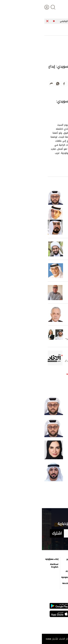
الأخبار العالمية (57, 565)
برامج (30, 565)
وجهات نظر (59, 583)
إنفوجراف (44, 579)
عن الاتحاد (28, 571)
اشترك (15, 533)
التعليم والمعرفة (44, 566)
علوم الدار (59, 559)
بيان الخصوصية (26, 577)
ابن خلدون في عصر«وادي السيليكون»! (48, 406)
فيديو (45, 573)
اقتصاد (61, 571)
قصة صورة (43, 585)
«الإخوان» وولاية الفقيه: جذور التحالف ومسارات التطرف (48, 472)
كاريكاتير (28, 559)
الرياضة (61, 577)
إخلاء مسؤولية (10, 559)
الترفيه (45, 559)
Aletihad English (12, 566)
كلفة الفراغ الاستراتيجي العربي (52, 428)
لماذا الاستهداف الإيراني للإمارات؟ (50, 450)
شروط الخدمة (26, 583)
